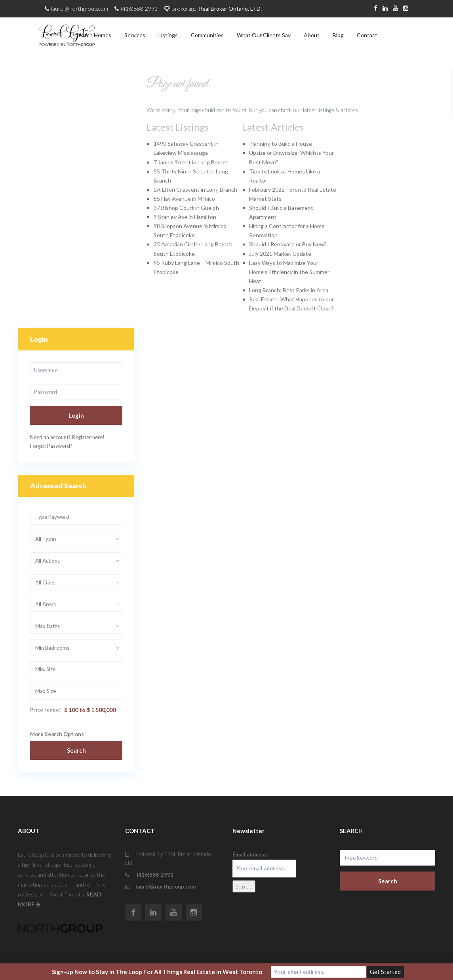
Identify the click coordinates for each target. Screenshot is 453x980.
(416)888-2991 (154, 875)
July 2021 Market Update (280, 254)
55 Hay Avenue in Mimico (184, 199)
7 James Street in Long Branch (191, 162)
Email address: (264, 864)
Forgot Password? (51, 446)
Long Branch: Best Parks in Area (289, 290)
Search (76, 750)
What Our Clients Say (264, 35)
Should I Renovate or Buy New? (288, 244)
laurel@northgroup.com (166, 887)
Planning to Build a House (281, 144)
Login (76, 415)
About (312, 35)
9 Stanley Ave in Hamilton (185, 217)
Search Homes (93, 35)
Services (135, 35)
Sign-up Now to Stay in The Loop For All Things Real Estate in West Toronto (157, 972)
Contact (367, 35)
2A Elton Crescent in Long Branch (195, 189)
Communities (207, 35)
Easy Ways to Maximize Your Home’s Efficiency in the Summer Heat (289, 272)
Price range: (45, 710)
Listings (168, 35)
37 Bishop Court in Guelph (186, 208)
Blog (338, 35)
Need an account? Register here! (67, 437)
